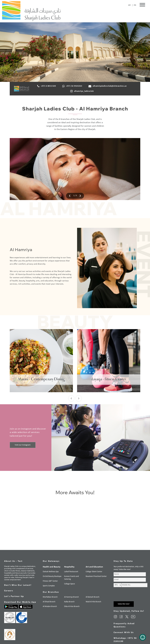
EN (135, 5)
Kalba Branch (69, 602)
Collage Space (70, 584)
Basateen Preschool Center (96, 576)
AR (129, 5)
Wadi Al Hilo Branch (93, 602)
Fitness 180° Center (50, 581)
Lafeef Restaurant (71, 572)
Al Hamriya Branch (71, 597)
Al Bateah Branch (92, 597)
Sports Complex (49, 586)
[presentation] (69, 196)
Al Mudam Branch (50, 606)
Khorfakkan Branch (50, 597)
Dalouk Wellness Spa (51, 572)
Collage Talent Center (94, 572)
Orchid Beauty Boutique (52, 576)
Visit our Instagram (23, 445)
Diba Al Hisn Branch (72, 606)
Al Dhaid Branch (49, 602)
